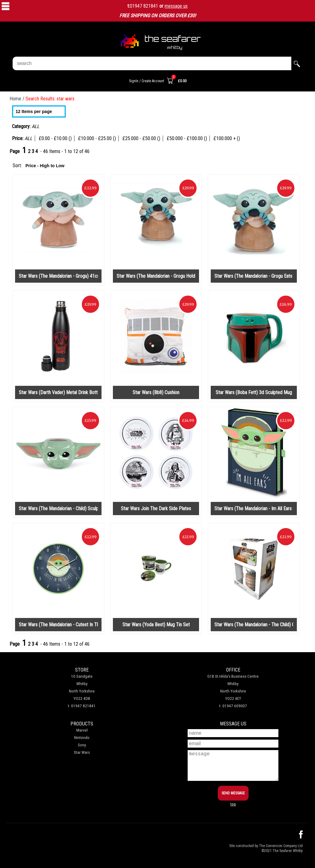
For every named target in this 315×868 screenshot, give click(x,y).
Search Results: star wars (50, 99)
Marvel (82, 730)
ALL (28, 138)
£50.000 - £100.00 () (187, 138)
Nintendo (82, 738)
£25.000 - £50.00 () (141, 138)
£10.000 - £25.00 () (97, 138)
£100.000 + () (227, 138)
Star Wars (82, 752)
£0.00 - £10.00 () (55, 138)
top (233, 804)
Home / (18, 99)
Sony (82, 745)
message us (176, 6)
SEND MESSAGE (233, 793)
